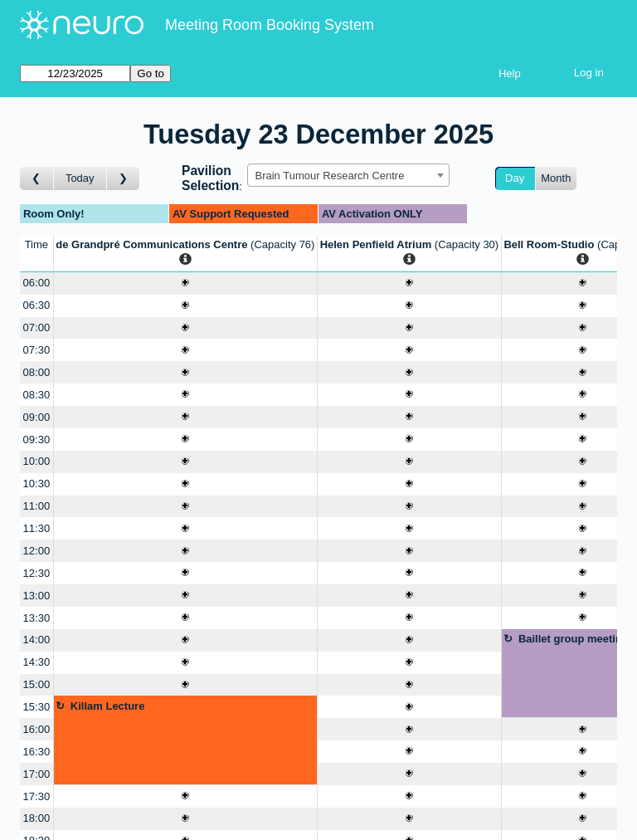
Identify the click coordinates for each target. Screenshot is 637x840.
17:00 (37, 774)
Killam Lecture (108, 706)
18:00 (37, 818)
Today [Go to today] (80, 178)
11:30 (37, 528)
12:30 (37, 573)
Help (510, 73)
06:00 (37, 283)
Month (556, 178)
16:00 (37, 729)
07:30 (37, 350)
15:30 (37, 707)
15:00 (37, 684)
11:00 (37, 506)
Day (515, 178)
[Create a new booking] (185, 283)
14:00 (37, 640)
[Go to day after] (124, 179)
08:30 (37, 395)
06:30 (37, 305)
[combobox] (348, 175)
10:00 (37, 461)
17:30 (37, 796)
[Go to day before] (37, 179)
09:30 (37, 440)
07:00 (37, 327)
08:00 (37, 372)
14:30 (37, 662)
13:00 (37, 596)
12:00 (37, 551)
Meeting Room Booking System (270, 25)
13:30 (37, 618)
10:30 (37, 483)
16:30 (37, 752)
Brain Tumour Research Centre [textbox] (329, 176)
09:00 (37, 417)
